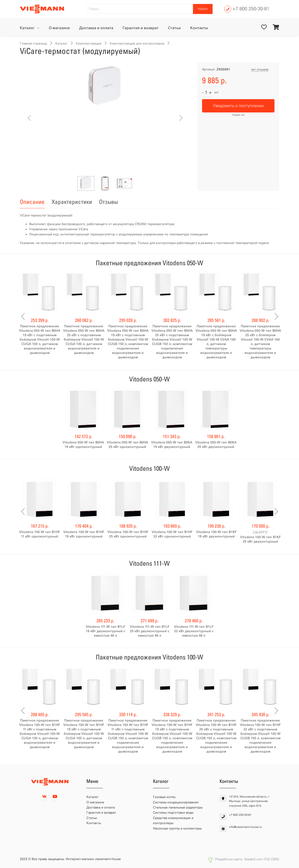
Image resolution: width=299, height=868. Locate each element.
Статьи (174, 28)
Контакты (199, 28)
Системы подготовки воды (173, 813)
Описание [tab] (32, 202)
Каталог (28, 28)
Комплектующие (89, 44)
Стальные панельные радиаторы (178, 807)
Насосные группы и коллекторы (177, 828)
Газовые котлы (164, 797)
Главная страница (33, 44)
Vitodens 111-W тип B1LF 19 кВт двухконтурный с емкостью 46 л (105, 631)
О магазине (59, 28)
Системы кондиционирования (176, 802)
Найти (203, 9)
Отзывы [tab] (109, 202)
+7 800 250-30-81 (251, 9)
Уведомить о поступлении (238, 106)
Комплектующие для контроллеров (137, 44)
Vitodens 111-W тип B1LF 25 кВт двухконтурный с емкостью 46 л (150, 631)
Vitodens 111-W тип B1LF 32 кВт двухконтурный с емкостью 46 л (194, 631)
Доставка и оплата (96, 28)
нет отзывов (260, 69)
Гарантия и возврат (141, 28)
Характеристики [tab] (72, 202)
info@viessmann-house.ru (245, 827)
